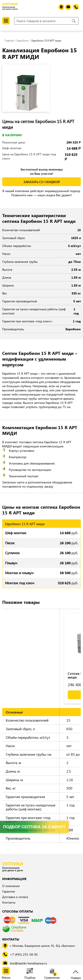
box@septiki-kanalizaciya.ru (28, 963)
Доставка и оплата (15, 897)
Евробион (23, 40)
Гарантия (9, 891)
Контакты (9, 902)
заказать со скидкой (42, 182)
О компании (11, 886)
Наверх (76, 977)
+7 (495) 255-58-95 (24, 954)
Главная (9, 40)
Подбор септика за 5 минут (34, 827)
